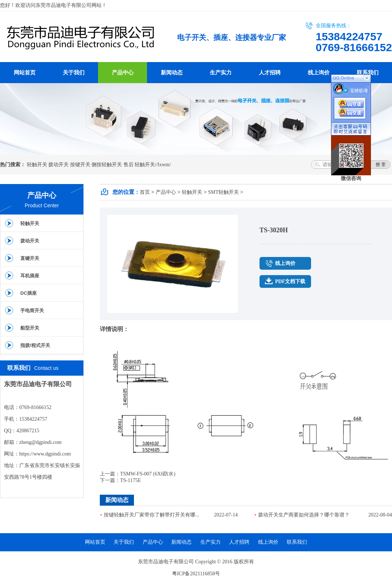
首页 (145, 192)
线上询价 (319, 73)
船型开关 (30, 328)
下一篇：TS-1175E (120, 480)
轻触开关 (37, 165)
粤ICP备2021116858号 (196, 574)
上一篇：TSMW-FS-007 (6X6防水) (138, 474)
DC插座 (28, 293)
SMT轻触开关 (223, 192)
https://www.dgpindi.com (45, 454)
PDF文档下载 (290, 281)
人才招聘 (270, 73)
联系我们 (368, 73)
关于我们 (74, 73)
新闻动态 (172, 73)
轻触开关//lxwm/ (153, 165)
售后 (128, 165)
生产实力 (221, 73)
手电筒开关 (32, 311)
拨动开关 (58, 165)
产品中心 (123, 73)
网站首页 (25, 73)
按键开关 (80, 165)
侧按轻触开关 (107, 165)
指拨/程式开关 (35, 345)
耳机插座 (30, 276)
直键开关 (30, 258)
